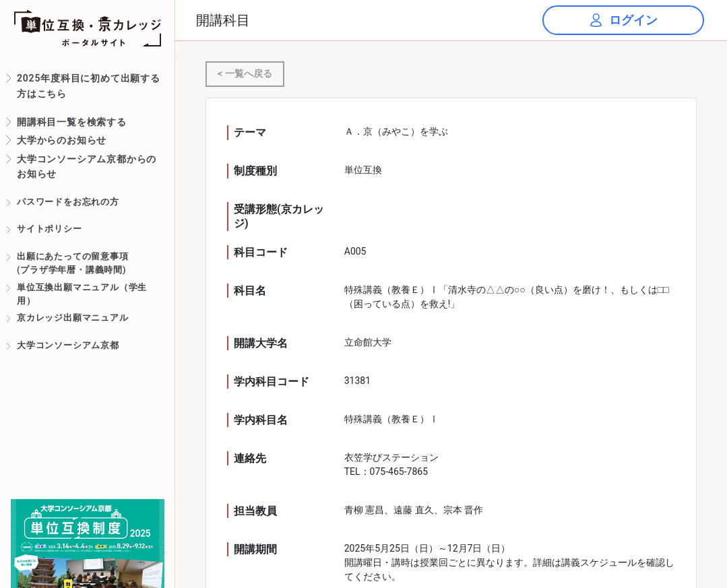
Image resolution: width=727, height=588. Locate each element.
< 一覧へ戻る (245, 74)
